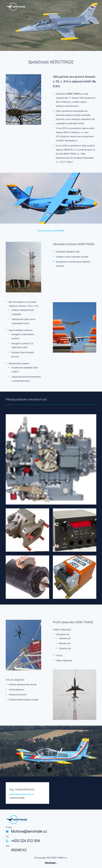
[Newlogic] (51, 863)
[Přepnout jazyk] (94, 7)
